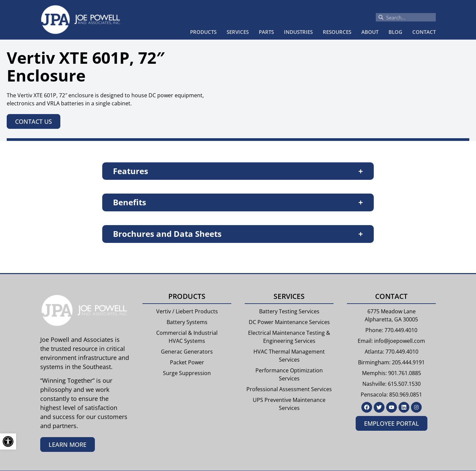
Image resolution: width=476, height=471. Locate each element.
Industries (298, 32)
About (370, 32)
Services (238, 32)
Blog (395, 32)
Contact (424, 32)
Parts (266, 32)
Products (203, 32)
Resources (337, 32)
